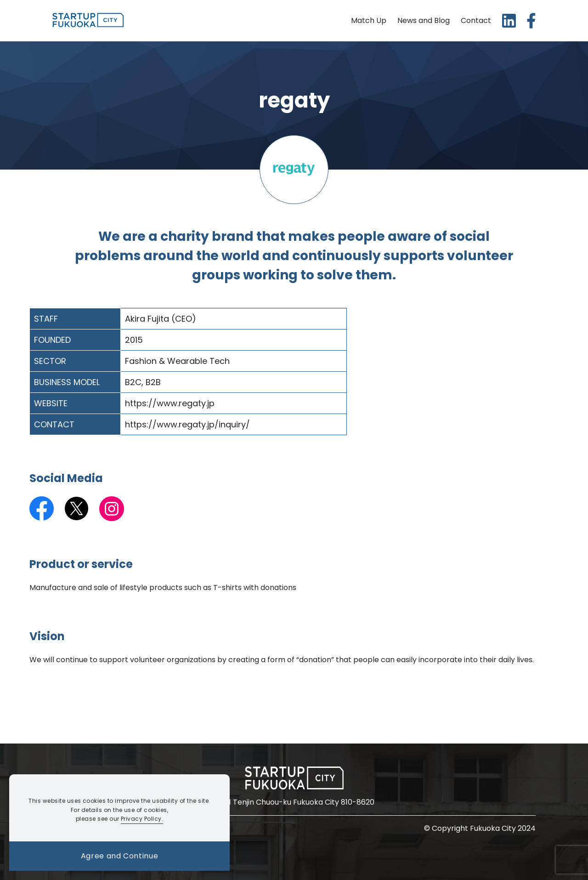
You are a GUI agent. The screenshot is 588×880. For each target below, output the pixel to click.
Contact (476, 20)
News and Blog (424, 20)
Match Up (369, 20)
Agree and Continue (120, 856)
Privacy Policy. (142, 819)
